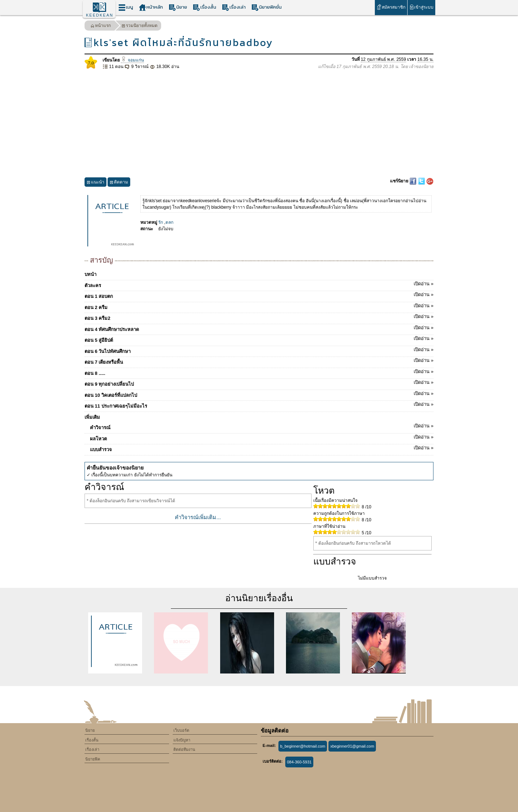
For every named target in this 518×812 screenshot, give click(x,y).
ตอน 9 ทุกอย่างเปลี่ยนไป (259, 383)
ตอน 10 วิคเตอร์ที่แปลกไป (259, 394)
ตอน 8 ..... (259, 372)
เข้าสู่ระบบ (421, 7)
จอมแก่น (132, 60)
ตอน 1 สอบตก (259, 295)
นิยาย (178, 7)
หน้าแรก (101, 26)
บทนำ (90, 274)
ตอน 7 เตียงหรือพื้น (259, 361)
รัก (161, 222)
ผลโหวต (262, 437)
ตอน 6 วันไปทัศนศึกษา (259, 350)
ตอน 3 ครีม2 (259, 317)
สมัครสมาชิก (391, 7)
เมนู (126, 7)
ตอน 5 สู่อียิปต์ (259, 339)
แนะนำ (96, 183)
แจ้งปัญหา (182, 740)
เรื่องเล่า (234, 7)
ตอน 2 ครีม (259, 306)
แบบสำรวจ (262, 448)
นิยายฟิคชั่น (267, 7)
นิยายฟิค (93, 759)
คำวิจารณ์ (262, 426)
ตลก (169, 222)
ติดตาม (119, 183)
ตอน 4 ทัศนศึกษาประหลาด (259, 328)
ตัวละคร (259, 284)
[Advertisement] (259, 124)
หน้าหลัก (151, 7)
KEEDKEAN (100, 15)
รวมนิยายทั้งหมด (140, 26)
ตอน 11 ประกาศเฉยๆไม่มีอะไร (259, 405)
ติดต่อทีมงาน (184, 749)
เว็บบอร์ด (181, 730)
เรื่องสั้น (205, 7)
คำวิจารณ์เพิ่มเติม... (198, 517)
